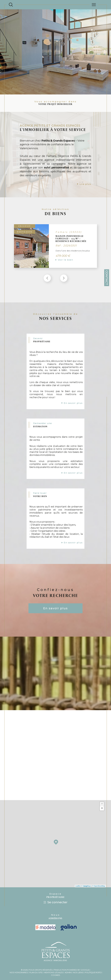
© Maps (86, 872)
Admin (68, 958)
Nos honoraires (19, 958)
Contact (107, 278)
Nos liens (78, 958)
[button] (63, 274)
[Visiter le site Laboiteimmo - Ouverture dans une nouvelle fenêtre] (55, 971)
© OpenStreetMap (99, 872)
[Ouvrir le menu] (94, 5)
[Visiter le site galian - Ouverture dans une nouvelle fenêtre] (69, 913)
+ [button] (102, 789)
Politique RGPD (93, 958)
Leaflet (78, 872)
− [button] (102, 794)
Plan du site (36, 958)
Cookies (56, 961)
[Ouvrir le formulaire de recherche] (11, 5)
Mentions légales (53, 958)
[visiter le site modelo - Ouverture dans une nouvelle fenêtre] (45, 913)
